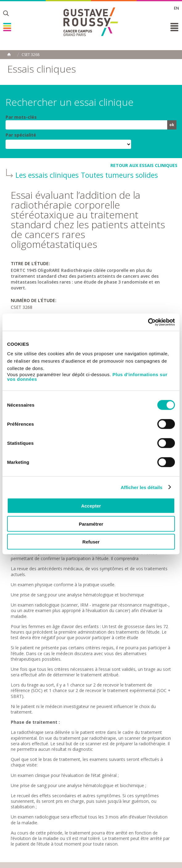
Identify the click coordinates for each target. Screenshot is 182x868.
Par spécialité (21, 135)
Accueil (9, 54)
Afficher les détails (141, 487)
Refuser (91, 542)
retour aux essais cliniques (144, 165)
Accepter (91, 506)
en (176, 8)
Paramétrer (91, 524)
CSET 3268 (31, 55)
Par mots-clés (21, 117)
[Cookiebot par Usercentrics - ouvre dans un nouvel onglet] (148, 322)
